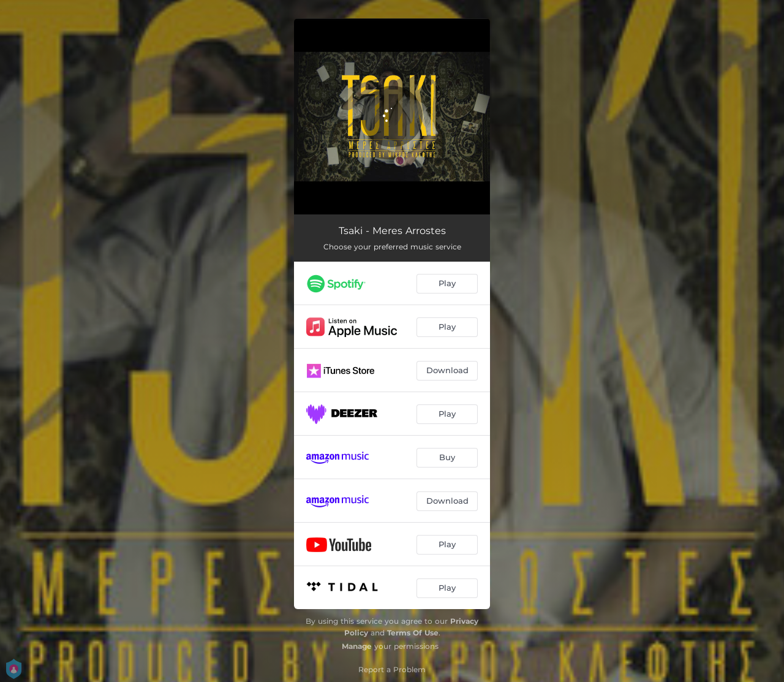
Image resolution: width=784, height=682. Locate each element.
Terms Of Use (413, 633)
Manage (357, 646)
